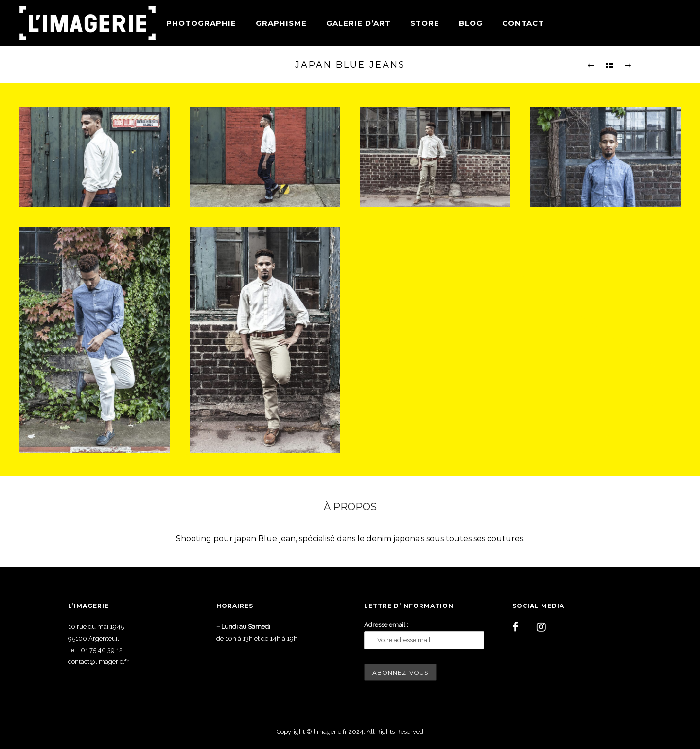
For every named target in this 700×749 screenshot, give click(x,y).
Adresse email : (386, 625)
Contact (523, 23)
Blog (471, 23)
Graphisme (281, 23)
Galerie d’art (359, 23)
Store (425, 23)
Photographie (201, 23)
